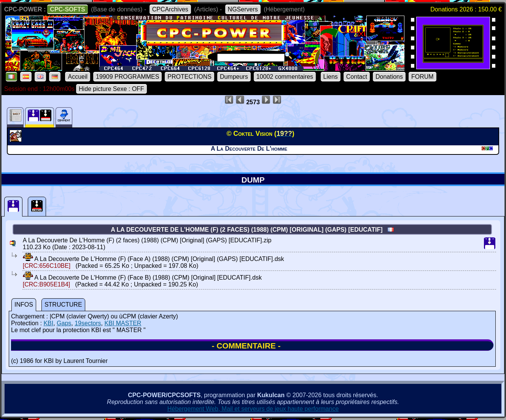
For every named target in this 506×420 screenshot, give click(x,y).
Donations (389, 77)
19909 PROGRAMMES (127, 77)
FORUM (422, 77)
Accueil (78, 77)
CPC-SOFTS (67, 9)
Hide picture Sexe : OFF (111, 89)
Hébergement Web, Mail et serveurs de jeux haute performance (253, 409)
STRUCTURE (63, 305)
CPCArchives (170, 9)
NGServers (243, 9)
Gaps (64, 323)
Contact (357, 77)
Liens (331, 77)
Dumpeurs (234, 77)
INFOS (24, 305)
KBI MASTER (123, 323)
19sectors (88, 323)
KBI (48, 323)
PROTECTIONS (189, 77)
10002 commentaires (285, 77)
